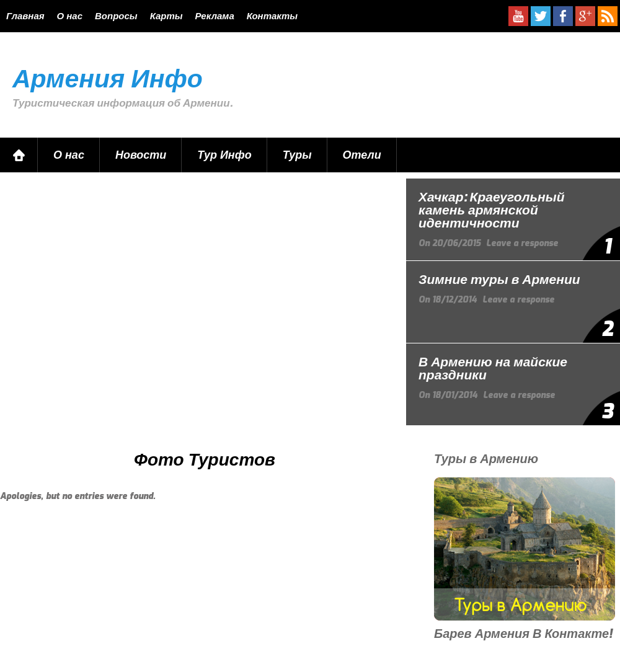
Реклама (215, 16)
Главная (25, 16)
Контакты (272, 16)
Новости (141, 155)
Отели (362, 155)
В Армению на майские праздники (493, 369)
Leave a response (522, 243)
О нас (70, 16)
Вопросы (116, 16)
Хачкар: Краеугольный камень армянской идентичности (492, 210)
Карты (166, 16)
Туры (297, 155)
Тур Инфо (224, 155)
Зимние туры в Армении (499, 280)
